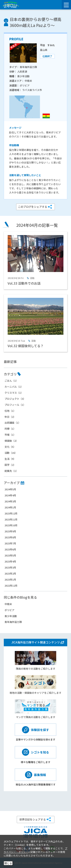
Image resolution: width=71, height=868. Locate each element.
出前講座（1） (13, 423)
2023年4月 (10, 561)
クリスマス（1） (14, 393)
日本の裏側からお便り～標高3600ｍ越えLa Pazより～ (35, 22)
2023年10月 (11, 525)
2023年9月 (10, 531)
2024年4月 (10, 495)
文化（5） (10, 447)
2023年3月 (10, 567)
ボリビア (9, 610)
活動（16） (11, 453)
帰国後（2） (11, 441)
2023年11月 (11, 519)
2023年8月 (10, 537)
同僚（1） (10, 429)
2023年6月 (10, 549)
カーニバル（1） (14, 387)
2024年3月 (10, 501)
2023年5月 (10, 555)
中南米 (8, 604)
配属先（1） (11, 471)
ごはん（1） (11, 381)
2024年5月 (10, 489)
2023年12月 (11, 513)
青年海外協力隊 (13, 622)
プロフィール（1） (15, 405)
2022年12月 (11, 586)
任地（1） (10, 411)
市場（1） (10, 435)
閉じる (8, 863)
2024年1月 (10, 507)
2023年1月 (10, 580)
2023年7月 (10, 543)
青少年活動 (11, 616)
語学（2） (10, 465)
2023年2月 (10, 573)
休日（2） (10, 417)
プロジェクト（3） (15, 399)
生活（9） (10, 459)
